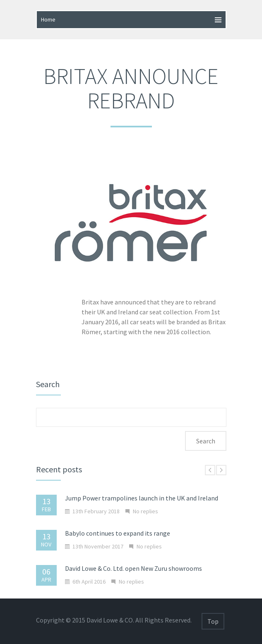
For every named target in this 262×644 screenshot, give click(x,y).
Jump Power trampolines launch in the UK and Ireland (142, 498)
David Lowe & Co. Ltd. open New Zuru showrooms (133, 568)
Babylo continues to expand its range (118, 533)
